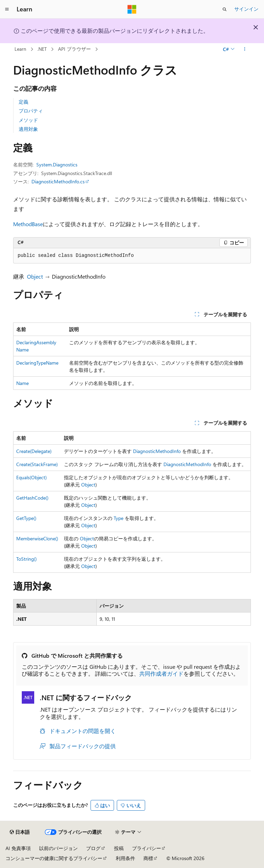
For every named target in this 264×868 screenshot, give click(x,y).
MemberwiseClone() (37, 538)
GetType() (26, 518)
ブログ (93, 848)
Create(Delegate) (34, 451)
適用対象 (28, 129)
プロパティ (31, 111)
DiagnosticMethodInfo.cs (58, 181)
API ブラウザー (74, 49)
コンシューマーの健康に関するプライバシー (54, 858)
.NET (42, 49)
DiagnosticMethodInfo (157, 451)
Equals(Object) (31, 477)
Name (22, 383)
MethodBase (28, 224)
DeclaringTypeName (37, 363)
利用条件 (125, 858)
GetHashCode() (32, 498)
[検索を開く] (225, 9)
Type (119, 518)
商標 (148, 858)
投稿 (119, 848)
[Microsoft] (132, 9)
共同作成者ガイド (161, 673)
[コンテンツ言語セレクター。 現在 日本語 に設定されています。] (20, 832)
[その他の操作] (245, 49)
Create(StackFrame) (37, 464)
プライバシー (147, 848)
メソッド (28, 120)
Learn (20, 49)
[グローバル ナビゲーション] (7, 9)
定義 (23, 102)
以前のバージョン (58, 848)
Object (35, 276)
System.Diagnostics (57, 165)
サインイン (246, 9)
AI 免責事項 (18, 848)
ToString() (26, 559)
